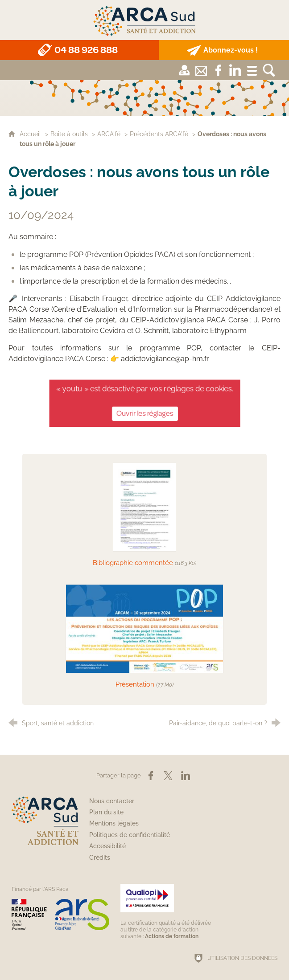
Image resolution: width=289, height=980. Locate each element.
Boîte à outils (69, 134)
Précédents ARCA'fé (159, 134)
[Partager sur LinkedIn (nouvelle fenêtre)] (186, 776)
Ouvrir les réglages (144, 412)
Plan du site (106, 812)
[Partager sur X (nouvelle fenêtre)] (168, 776)
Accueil (31, 134)
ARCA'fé (109, 134)
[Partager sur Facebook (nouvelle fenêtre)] (151, 776)
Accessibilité (107, 846)
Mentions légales (114, 823)
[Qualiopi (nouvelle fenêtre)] (167, 912)
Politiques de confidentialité (130, 835)
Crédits (100, 858)
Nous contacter (112, 801)
